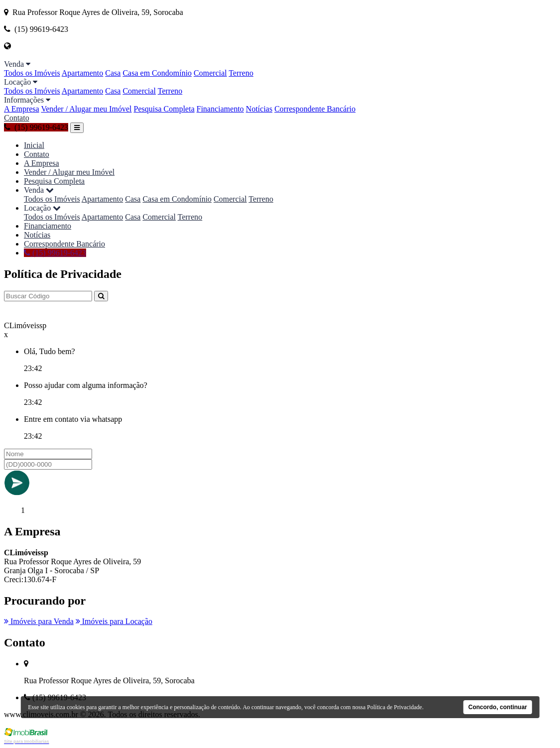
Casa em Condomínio (157, 73)
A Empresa (22, 109)
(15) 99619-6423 (36, 127)
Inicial (34, 145)
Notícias (259, 109)
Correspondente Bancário (315, 109)
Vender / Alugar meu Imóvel (86, 109)
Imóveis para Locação (114, 621)
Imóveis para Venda (39, 621)
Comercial (210, 73)
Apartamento (83, 73)
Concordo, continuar (498, 707)
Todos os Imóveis (32, 73)
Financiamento (220, 109)
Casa (113, 73)
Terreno (241, 73)
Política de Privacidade (394, 707)
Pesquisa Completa (164, 109)
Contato (17, 118)
